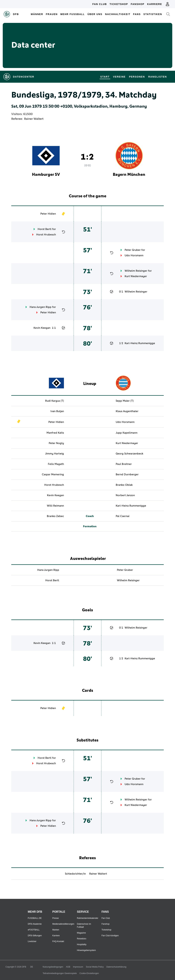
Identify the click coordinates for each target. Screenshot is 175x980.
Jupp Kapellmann (127, 433)
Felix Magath (56, 464)
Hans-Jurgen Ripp (41, 307)
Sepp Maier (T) (125, 401)
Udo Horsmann (134, 255)
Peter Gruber (133, 250)
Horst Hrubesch (46, 235)
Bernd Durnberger (127, 474)
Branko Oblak (124, 485)
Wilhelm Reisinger (136, 271)
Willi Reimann (55, 506)
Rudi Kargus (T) (55, 401)
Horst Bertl (45, 229)
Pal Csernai (123, 516)
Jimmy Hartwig (55, 454)
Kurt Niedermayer (136, 276)
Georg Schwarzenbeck (129, 454)
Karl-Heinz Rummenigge (140, 343)
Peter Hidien (48, 214)
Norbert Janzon (125, 495)
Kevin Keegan (42, 328)
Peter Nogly (56, 443)
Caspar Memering (53, 474)
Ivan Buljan (57, 411)
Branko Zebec (55, 516)
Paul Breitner (124, 464)
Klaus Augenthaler (127, 411)
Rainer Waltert (34, 119)
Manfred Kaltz (55, 433)
